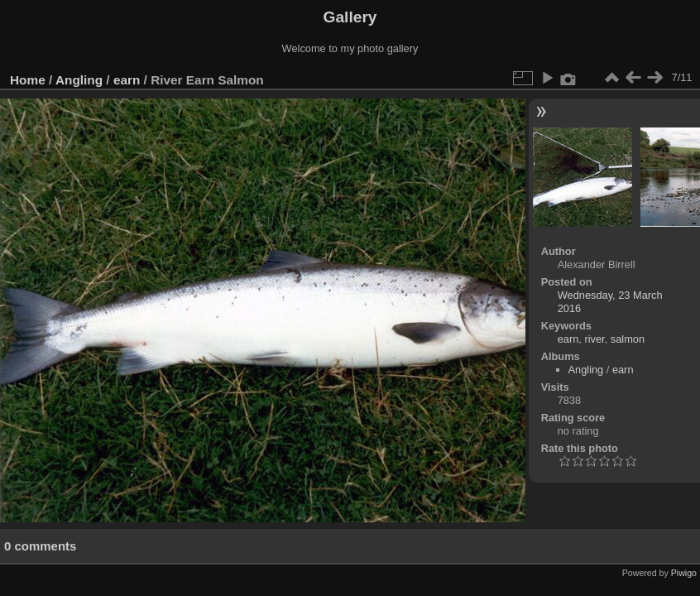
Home (28, 80)
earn (127, 80)
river (594, 339)
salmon (628, 339)
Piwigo (684, 573)
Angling (79, 80)
